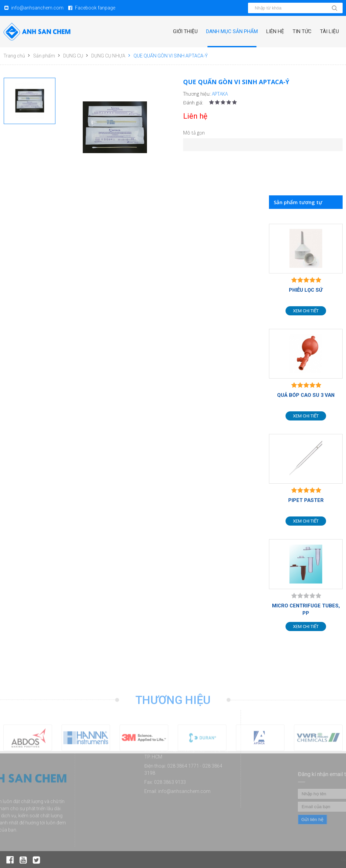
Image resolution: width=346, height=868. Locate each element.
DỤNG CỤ (73, 56)
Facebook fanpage (95, 8)
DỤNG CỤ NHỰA (108, 56)
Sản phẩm (44, 56)
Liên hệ (275, 31)
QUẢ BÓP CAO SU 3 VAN (306, 395)
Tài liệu (329, 31)
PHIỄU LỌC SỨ (306, 290)
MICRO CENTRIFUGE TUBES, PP (306, 609)
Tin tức (302, 31)
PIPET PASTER (306, 500)
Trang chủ (14, 56)
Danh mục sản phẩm (232, 31)
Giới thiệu (185, 31)
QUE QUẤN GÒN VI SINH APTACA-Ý (171, 56)
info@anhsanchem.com (37, 8)
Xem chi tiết (306, 311)
